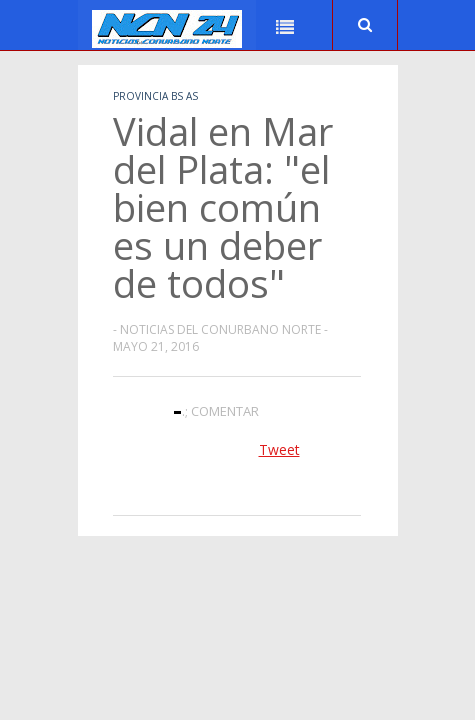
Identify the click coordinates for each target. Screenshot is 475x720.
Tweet (279, 449)
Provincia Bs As (155, 96)
